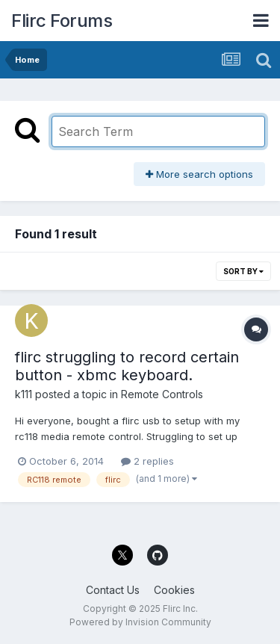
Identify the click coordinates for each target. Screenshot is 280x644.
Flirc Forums (62, 21)
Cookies (174, 590)
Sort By (243, 271)
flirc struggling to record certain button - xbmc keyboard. (127, 366)
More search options (199, 174)
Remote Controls (162, 394)
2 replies (147, 461)
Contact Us (113, 590)
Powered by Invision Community (140, 622)
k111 (24, 394)
